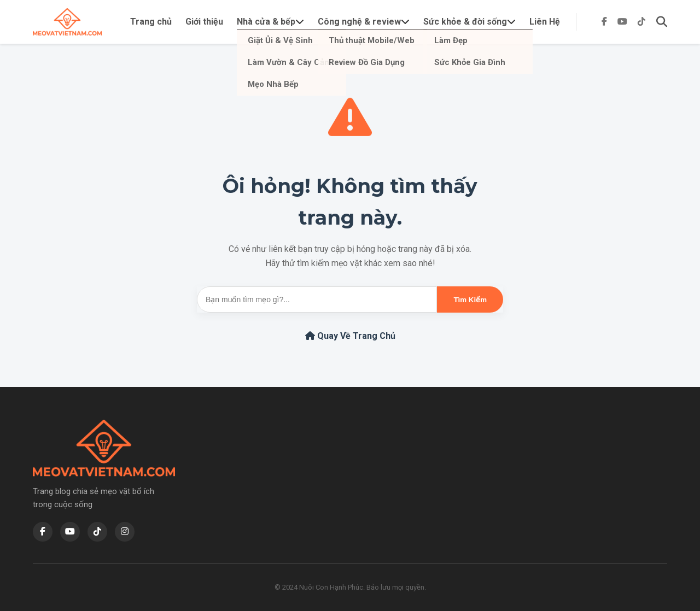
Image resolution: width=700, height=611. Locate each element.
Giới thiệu (204, 22)
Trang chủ (151, 22)
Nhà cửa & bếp (266, 22)
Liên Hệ (545, 22)
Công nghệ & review (359, 22)
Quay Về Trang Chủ (350, 336)
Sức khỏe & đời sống (465, 22)
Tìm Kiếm (470, 300)
